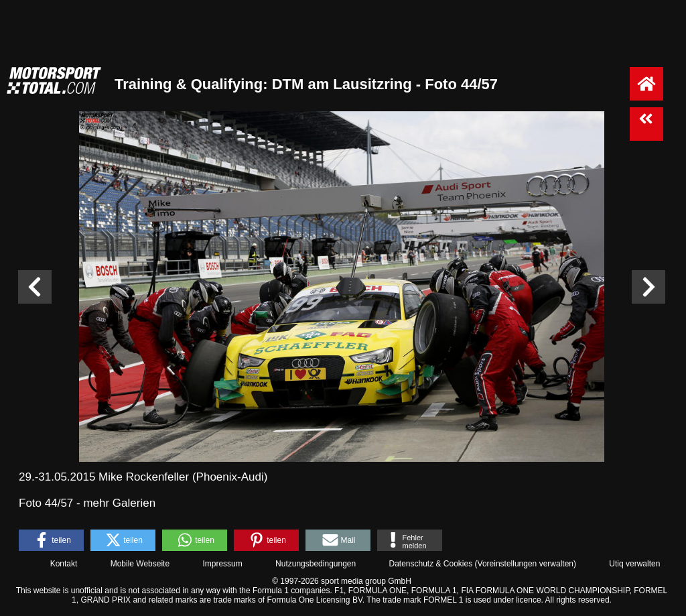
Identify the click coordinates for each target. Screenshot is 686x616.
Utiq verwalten (634, 564)
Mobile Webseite (140, 564)
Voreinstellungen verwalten (526, 564)
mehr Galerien (119, 503)
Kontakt (64, 564)
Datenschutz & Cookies (430, 564)
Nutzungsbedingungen (316, 564)
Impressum (222, 564)
